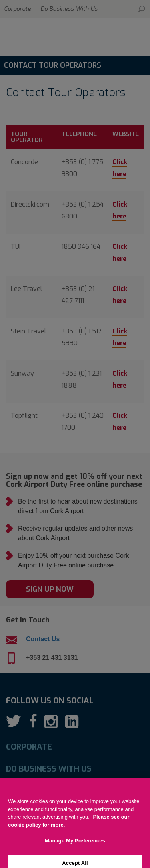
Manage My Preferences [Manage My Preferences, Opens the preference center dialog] (75, 849)
